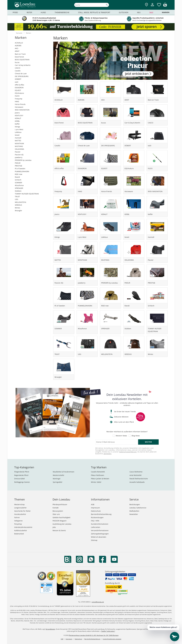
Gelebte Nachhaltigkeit (61, 517)
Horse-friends (20, 104)
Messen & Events (59, 530)
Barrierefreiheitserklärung (101, 514)
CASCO (18, 68)
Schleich (18, 180)
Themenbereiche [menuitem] (62, 12)
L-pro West (19, 129)
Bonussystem (58, 511)
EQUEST (18, 90)
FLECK (17, 96)
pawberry (19, 157)
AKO (17, 48)
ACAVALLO (19, 43)
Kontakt (56, 508)
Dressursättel (19, 479)
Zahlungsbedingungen (100, 534)
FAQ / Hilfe (95, 521)
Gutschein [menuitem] (124, 12)
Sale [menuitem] (151, 12)
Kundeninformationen (100, 524)
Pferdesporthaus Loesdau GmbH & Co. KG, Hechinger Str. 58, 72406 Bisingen (94, 635)
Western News (121, 436)
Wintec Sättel (96, 482)
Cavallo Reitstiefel (98, 472)
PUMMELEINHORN (22, 171)
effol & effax (19, 85)
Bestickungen (135, 504)
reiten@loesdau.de (98, 602)
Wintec (18, 208)
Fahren (17, 517)
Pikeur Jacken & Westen (100, 479)
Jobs (54, 527)
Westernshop (19, 504)
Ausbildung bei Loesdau (62, 524)
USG (16, 199)
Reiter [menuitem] (29, 12)
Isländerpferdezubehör (23, 527)
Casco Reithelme (136, 472)
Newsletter (134, 514)
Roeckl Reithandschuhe (139, 479)
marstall (18, 138)
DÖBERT (18, 79)
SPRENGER (19, 188)
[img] (165, 6)
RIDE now (19, 174)
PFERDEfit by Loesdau (23, 160)
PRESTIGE (19, 166)
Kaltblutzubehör (21, 530)
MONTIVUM (19, 143)
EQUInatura (19, 93)
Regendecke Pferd (21, 475)
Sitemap (94, 540)
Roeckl (17, 177)
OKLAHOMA (19, 149)
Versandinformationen (100, 530)
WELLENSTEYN (20, 202)
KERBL (17, 121)
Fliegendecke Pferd (22, 472)
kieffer (17, 124)
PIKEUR (18, 163)
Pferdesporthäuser (60, 504)
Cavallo (18, 71)
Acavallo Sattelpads (137, 482)
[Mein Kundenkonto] (152, 6)
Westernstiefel (58, 475)
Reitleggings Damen (22, 482)
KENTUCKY (19, 116)
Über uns (56, 514)
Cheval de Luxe (21, 74)
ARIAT (17, 51)
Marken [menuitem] (166, 12)
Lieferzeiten (96, 527)
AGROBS (18, 46)
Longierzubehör (20, 508)
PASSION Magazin (60, 521)
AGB (93, 504)
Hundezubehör (20, 514)
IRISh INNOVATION (22, 110)
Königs (17, 127)
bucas (17, 62)
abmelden (107, 454)
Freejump (19, 99)
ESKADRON (19, 88)
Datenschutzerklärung (128, 452)
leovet (17, 135)
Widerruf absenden (99, 537)
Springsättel (58, 482)
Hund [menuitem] (43, 12)
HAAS (17, 101)
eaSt (17, 82)
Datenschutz (96, 511)
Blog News (136, 436)
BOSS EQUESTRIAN (22, 60)
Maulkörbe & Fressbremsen (64, 472)
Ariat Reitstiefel (136, 475)
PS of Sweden (20, 169)
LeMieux (18, 132)
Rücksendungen (97, 517)
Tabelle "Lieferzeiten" (108, 631)
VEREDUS (18, 205)
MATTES (18, 141)
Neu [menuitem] (139, 12)
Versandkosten (50, 629)
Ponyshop (18, 524)
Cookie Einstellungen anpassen (112, 639)
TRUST (17, 197)
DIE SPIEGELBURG (22, 76)
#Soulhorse (19, 185)
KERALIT (18, 118)
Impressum (95, 508)
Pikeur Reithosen (98, 475)
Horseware (19, 107)
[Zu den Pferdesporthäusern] (146, 5)
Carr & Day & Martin (23, 65)
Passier (18, 152)
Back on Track (20, 54)
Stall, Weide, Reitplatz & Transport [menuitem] (94, 12)
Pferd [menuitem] (15, 12)
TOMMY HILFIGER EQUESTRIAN (27, 194)
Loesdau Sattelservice (138, 508)
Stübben (18, 191)
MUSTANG (19, 146)
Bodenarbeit (19, 534)
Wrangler (18, 211)
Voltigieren (18, 521)
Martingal (57, 479)
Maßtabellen (134, 511)
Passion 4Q (19, 155)
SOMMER (18, 183)
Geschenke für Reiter (22, 511)
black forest (19, 57)
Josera (17, 113)
